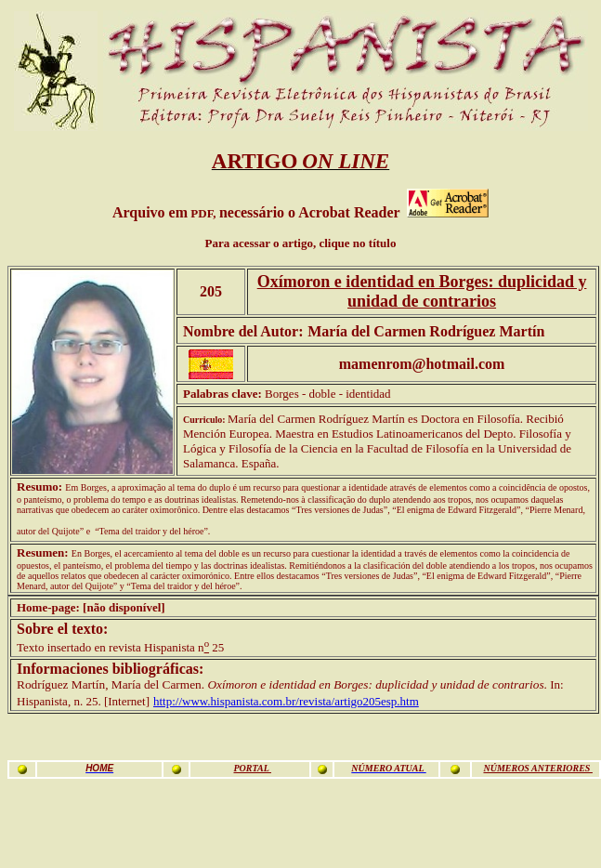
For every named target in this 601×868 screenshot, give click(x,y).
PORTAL (252, 768)
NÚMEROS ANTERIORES (537, 768)
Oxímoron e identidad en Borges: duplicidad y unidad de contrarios (422, 291)
